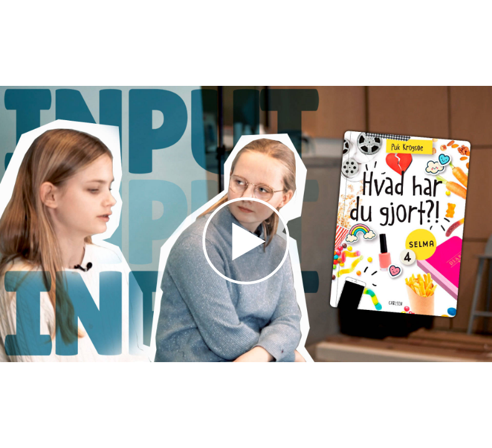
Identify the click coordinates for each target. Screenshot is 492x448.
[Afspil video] (246, 281)
